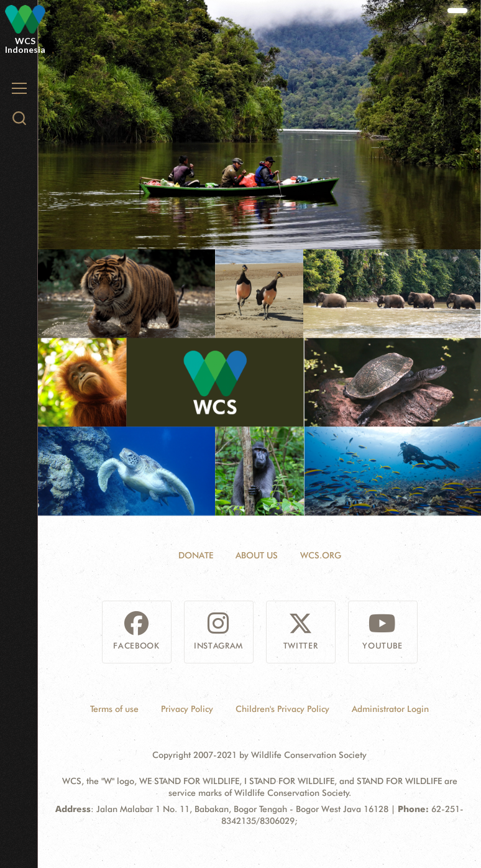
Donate (196, 555)
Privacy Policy (187, 709)
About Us (257, 555)
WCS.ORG (321, 555)
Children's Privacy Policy (282, 709)
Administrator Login (390, 709)
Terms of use (114, 709)
